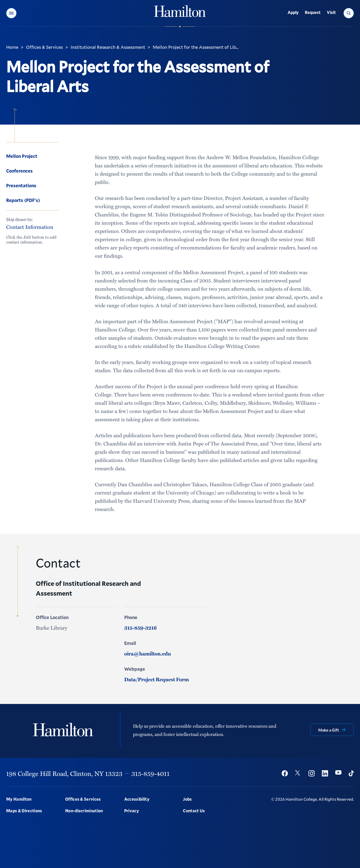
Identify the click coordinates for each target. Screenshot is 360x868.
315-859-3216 (140, 628)
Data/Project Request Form (157, 679)
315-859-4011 (150, 773)
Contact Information (30, 227)
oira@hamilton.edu (148, 653)
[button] (11, 13)
